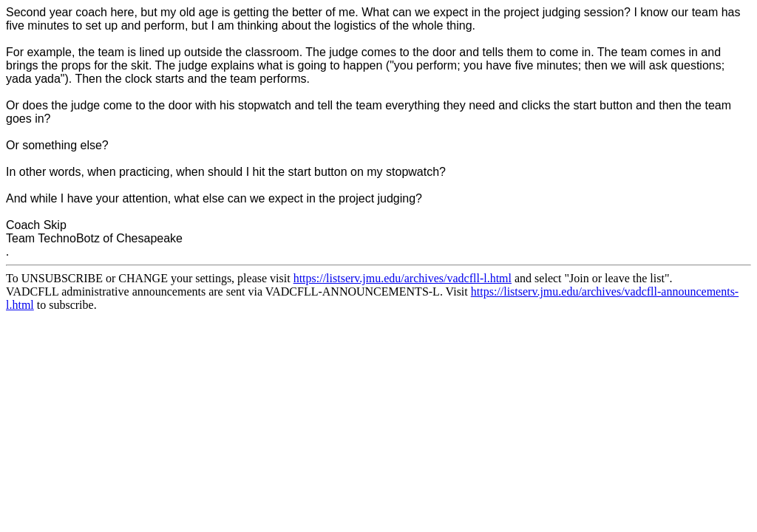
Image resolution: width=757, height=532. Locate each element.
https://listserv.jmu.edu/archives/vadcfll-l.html (403, 278)
